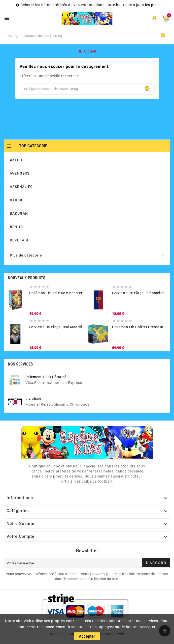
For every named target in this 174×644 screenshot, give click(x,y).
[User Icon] (154, 19)
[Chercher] (80, 36)
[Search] (163, 36)
